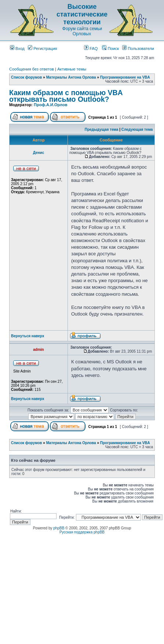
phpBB (59, 528)
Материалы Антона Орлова (71, 77)
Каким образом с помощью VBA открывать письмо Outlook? (66, 96)
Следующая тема (137, 129)
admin (38, 350)
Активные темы (72, 69)
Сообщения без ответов (32, 69)
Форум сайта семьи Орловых (82, 31)
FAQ (91, 48)
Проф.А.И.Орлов (50, 105)
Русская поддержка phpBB (82, 532)
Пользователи (138, 48)
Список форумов (27, 77)
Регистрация (42, 48)
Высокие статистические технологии (82, 14)
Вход (17, 48)
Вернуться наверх (28, 336)
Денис (39, 153)
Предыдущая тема (102, 129)
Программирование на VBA (125, 77)
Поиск (110, 48)
